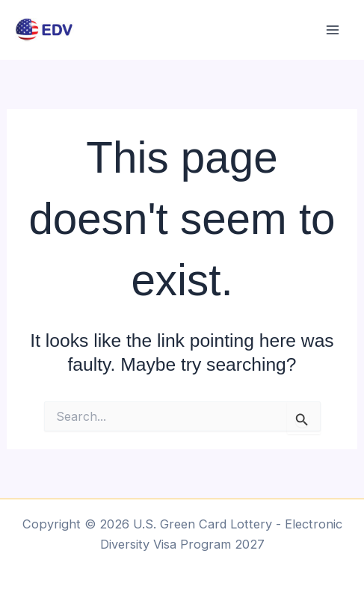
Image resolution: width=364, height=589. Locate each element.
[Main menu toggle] (332, 30)
